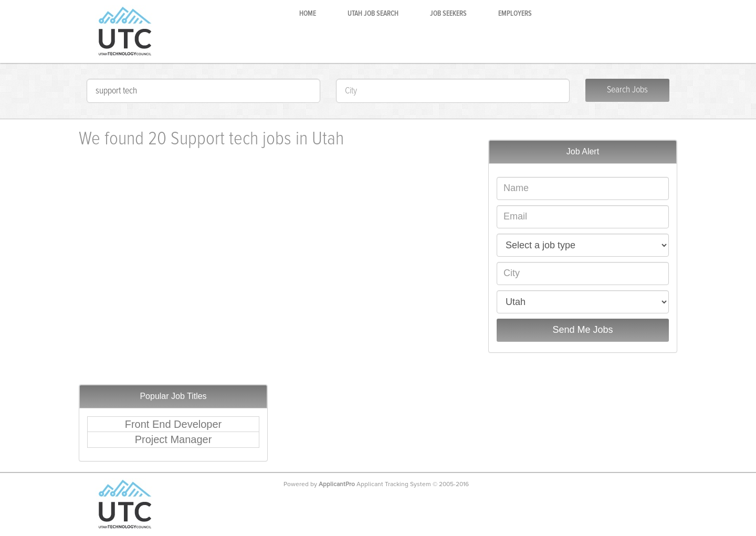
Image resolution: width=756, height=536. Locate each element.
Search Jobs (627, 90)
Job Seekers (448, 14)
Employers (515, 14)
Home (308, 14)
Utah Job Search (373, 14)
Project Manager (174, 439)
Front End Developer (174, 424)
